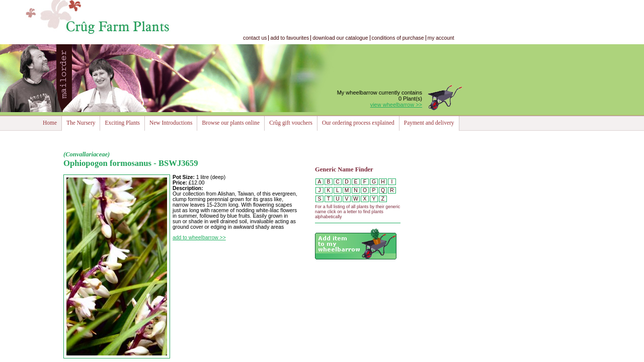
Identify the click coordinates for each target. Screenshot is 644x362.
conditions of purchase (398, 38)
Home (50, 123)
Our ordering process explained (358, 123)
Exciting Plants (122, 123)
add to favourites (290, 38)
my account (441, 38)
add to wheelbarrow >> (199, 238)
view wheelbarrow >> (396, 105)
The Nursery (81, 123)
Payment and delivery (429, 123)
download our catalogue (340, 38)
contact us (255, 38)
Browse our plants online (231, 123)
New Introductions (171, 123)
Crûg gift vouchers (291, 123)
